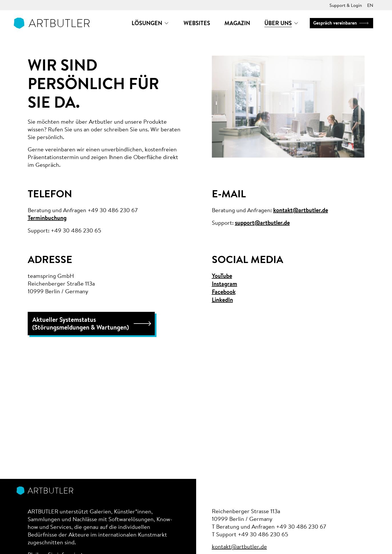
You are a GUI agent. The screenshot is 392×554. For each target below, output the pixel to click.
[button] (151, 23)
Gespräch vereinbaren (341, 23)
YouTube (222, 276)
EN (370, 5)
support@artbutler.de (262, 223)
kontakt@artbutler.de (301, 210)
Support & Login (346, 5)
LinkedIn (222, 300)
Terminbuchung (47, 218)
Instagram (225, 284)
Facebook (224, 292)
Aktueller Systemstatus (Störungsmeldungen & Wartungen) (93, 323)
